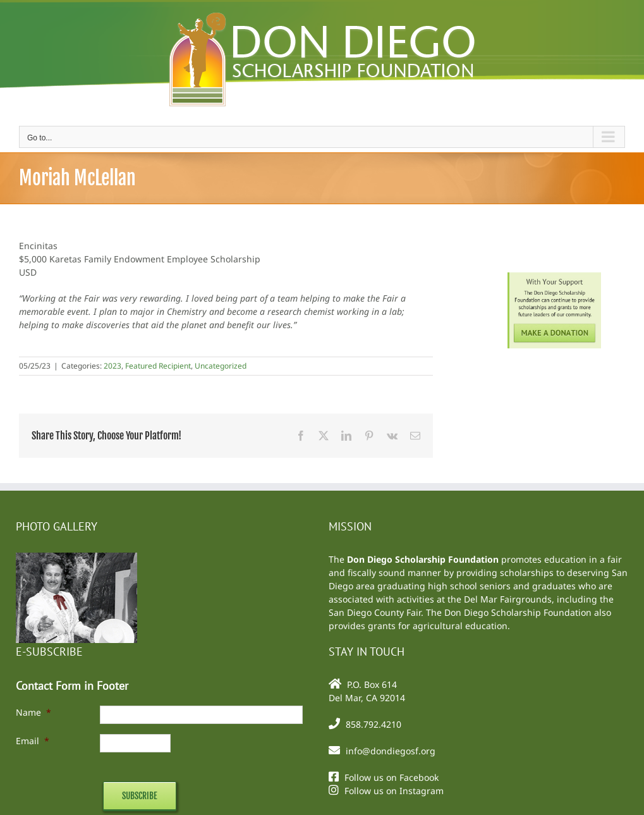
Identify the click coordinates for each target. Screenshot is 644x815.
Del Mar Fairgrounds (508, 599)
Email (33, 741)
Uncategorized (221, 366)
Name (33, 712)
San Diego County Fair (375, 612)
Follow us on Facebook (392, 777)
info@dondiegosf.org (391, 751)
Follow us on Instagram (394, 791)
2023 (112, 366)
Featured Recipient (158, 366)
